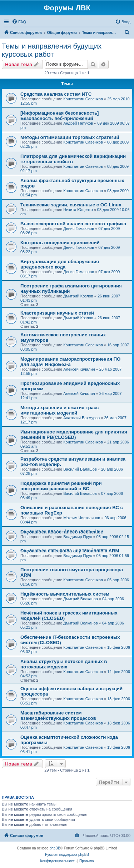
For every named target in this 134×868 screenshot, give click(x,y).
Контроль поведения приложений (60, 243)
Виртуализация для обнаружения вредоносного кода (60, 264)
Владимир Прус (78, 537)
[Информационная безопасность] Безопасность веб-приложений (59, 116)
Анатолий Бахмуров (81, 418)
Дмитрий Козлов (78, 296)
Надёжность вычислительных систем (65, 594)
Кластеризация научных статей (57, 313)
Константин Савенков (83, 99)
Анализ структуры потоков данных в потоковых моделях (64, 664)
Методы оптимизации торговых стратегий (70, 137)
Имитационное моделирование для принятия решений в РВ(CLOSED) (74, 435)
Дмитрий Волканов (81, 599)
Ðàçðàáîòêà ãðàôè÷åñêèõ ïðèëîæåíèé (62, 532)
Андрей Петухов (78, 123)
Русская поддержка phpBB (67, 855)
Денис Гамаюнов (79, 229)
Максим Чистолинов (82, 518)
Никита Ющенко (78, 210)
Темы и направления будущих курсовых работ (52, 50)
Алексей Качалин (79, 369)
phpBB (55, 848)
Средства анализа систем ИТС (56, 94)
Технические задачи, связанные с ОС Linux (71, 205)
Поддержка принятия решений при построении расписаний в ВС (61, 486)
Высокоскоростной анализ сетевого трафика (73, 224)
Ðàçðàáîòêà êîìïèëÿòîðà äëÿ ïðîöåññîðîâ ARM (70, 551)
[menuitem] (19, 22)
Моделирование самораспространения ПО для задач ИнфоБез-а (70, 362)
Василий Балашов (80, 469)
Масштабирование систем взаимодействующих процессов (58, 716)
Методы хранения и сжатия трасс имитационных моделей (59, 410)
